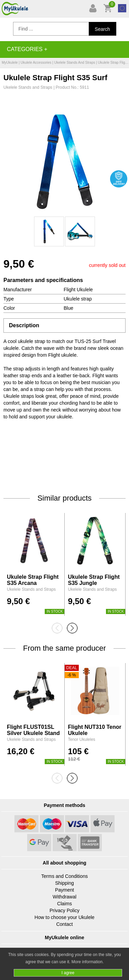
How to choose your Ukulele (64, 917)
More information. (88, 962)
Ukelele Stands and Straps (74, 63)
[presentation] (59, 628)
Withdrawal (64, 897)
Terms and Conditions (64, 876)
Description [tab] (24, 325)
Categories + (27, 49)
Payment (64, 890)
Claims (64, 904)
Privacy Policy (64, 910)
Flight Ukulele (78, 290)
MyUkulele (10, 63)
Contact (64, 924)
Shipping (64, 883)
